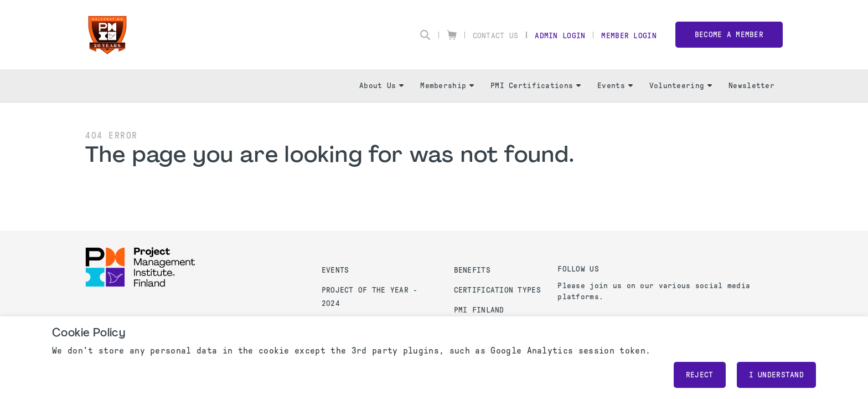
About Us (381, 86)
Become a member (729, 35)
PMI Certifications (536, 86)
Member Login (629, 36)
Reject (700, 375)
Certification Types (497, 290)
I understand (776, 375)
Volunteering (681, 86)
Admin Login (560, 36)
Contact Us (496, 36)
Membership (447, 86)
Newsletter (751, 86)
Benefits (472, 270)
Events (615, 86)
